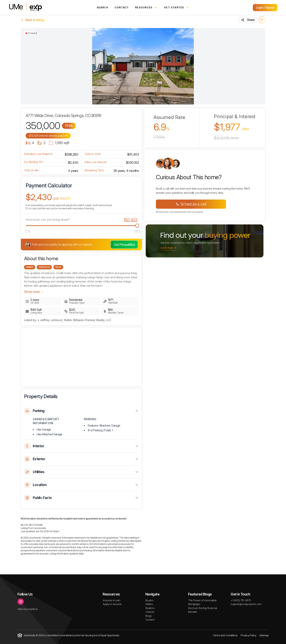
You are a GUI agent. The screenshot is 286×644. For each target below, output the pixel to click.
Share (248, 20)
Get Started (177, 8)
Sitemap (264, 635)
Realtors (150, 608)
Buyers (149, 600)
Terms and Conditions (225, 635)
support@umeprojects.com (246, 604)
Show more (34, 292)
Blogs (149, 616)
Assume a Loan (112, 600)
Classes (150, 612)
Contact (122, 7)
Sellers (149, 604)
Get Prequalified (124, 245)
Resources (146, 8)
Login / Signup (265, 7)
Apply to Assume (112, 604)
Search (102, 7)
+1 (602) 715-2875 (241, 600)
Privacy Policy (248, 635)
